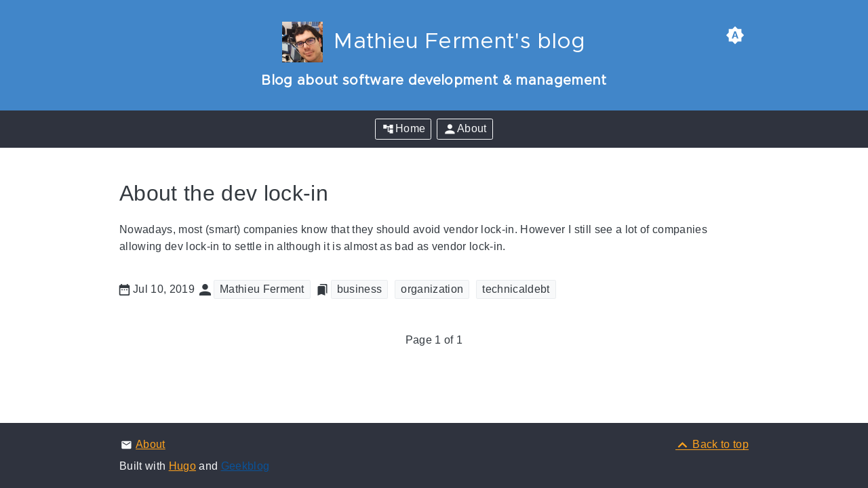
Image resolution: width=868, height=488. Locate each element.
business (360, 289)
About (151, 444)
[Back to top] (712, 444)
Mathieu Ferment (262, 289)
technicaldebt (516, 289)
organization (432, 289)
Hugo (182, 466)
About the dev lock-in (224, 193)
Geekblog (245, 466)
